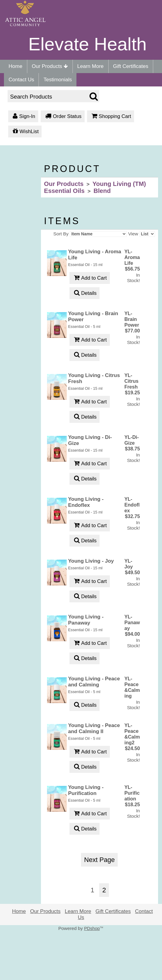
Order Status (62, 117)
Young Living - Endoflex (86, 502)
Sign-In (23, 117)
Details (85, 293)
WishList (25, 132)
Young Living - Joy (91, 561)
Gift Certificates (131, 66)
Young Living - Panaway (86, 620)
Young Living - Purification (86, 790)
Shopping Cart (111, 117)
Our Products (50, 66)
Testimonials (58, 80)
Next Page (99, 860)
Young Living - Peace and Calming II (94, 728)
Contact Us (21, 80)
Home (15, 66)
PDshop (92, 928)
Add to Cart (90, 278)
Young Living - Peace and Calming (94, 682)
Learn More (91, 66)
